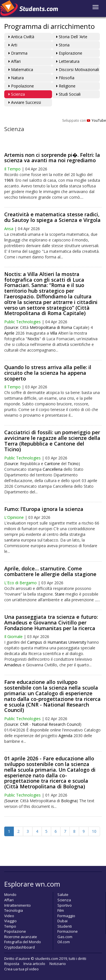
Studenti (65, 926)
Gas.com (65, 937)
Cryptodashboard (20, 947)
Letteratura (68, 61)
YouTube (96, 120)
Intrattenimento (18, 905)
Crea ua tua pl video (21, 969)
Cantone (52, 464)
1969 (9, 180)
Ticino (73, 464)
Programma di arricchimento (49, 26)
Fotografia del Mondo (23, 942)
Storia (63, 45)
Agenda (65, 736)
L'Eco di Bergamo (20, 583)
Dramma (18, 53)
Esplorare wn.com (32, 884)
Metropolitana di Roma (51, 327)
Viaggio (10, 921)
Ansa (9, 229)
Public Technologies (22, 322)
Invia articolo (34, 964)
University (77, 642)
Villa (54, 333)
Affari (15, 61)
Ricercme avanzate (21, 937)
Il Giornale (13, 636)
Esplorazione (69, 53)
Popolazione (21, 86)
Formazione (68, 931)
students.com (47, 958)
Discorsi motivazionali (78, 69)
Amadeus (13, 665)
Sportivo (65, 905)
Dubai (62, 921)
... (96, 600)
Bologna (69, 801)
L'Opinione (14, 517)
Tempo (10, 926)
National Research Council (56, 724)
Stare (60, 594)
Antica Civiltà (21, 37)
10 (94, 831)
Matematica (21, 69)
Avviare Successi (25, 102)
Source (12, 327)
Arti (13, 45)
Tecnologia (14, 910)
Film (61, 910)
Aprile (9, 333)
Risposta (12, 964)
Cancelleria (53, 469)
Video (9, 916)
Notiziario (58, 964)
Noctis (33, 339)
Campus (35, 642)
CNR (24, 724)
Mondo (10, 895)
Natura (16, 78)
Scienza (17, 94)
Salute (63, 895)
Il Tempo (12, 169)
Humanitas (57, 642)
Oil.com (64, 942)
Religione (66, 86)
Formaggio (66, 916)
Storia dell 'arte (72, 37)
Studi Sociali (68, 94)
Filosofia (65, 78)
